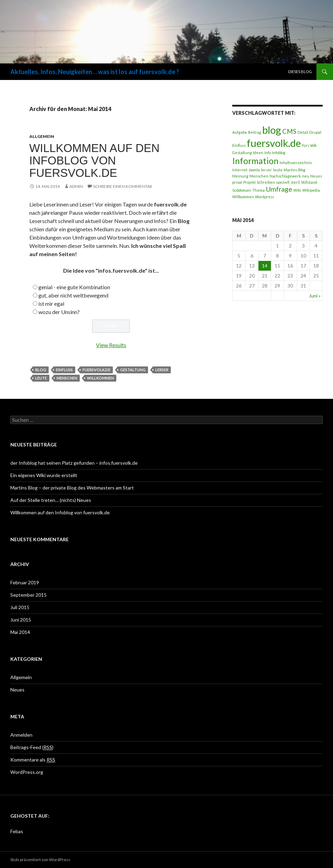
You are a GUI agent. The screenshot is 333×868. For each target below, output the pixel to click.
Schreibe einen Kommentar (123, 186)
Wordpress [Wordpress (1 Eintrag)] (265, 197)
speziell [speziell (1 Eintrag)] (283, 182)
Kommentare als (33, 760)
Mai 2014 (20, 632)
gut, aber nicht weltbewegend (73, 295)
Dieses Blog (300, 72)
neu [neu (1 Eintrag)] (306, 176)
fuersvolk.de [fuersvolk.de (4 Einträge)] (274, 143)
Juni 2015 (21, 620)
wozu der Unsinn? (59, 312)
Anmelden (21, 735)
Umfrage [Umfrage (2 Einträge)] (279, 189)
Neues (17, 690)
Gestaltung (133, 370)
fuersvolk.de (96, 370)
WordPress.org (27, 772)
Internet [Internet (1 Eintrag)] (240, 170)
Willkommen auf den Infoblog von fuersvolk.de (95, 160)
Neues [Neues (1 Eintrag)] (316, 176)
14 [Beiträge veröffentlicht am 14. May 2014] (265, 266)
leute (41, 378)
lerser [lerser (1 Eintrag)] (266, 170)
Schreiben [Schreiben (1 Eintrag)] (266, 182)
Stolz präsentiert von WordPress (40, 860)
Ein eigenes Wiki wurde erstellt (44, 475)
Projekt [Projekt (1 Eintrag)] (249, 182)
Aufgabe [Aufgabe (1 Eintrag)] (240, 132)
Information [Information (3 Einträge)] (255, 161)
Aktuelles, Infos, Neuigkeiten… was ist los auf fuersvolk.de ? (95, 72)
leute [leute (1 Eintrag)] (278, 170)
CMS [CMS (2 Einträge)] (289, 131)
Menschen (67, 378)
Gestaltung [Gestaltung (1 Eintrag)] (242, 153)
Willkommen (100, 378)
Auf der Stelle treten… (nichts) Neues (51, 500)
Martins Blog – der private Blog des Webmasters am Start (72, 488)
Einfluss (64, 370)
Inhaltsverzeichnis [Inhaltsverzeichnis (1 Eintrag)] (296, 163)
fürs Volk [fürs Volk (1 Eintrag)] (309, 145)
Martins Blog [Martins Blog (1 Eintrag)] (295, 170)
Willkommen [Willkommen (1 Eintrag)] (243, 197)
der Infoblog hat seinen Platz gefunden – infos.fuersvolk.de (74, 463)
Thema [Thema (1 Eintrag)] (258, 190)
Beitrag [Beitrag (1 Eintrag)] (255, 132)
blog (41, 370)
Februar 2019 (25, 582)
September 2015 (28, 595)
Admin (76, 186)
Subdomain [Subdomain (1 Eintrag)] (242, 190)
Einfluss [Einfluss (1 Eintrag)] (239, 145)
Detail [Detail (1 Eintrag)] (303, 132)
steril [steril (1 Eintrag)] (295, 182)
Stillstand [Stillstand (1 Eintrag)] (309, 182)
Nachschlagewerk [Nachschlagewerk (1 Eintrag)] (285, 176)
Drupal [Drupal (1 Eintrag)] (315, 132)
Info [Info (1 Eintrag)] (268, 153)
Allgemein (42, 136)
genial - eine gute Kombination (74, 287)
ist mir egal (51, 304)
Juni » (315, 296)
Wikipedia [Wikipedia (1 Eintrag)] (311, 190)
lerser (162, 370)
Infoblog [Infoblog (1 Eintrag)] (279, 153)
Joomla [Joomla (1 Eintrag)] (254, 170)
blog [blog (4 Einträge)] (272, 130)
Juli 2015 (20, 607)
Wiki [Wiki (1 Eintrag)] (297, 190)
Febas (17, 831)
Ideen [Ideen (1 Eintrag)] (258, 153)
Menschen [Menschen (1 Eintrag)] (259, 176)
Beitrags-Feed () (32, 747)
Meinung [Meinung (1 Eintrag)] (240, 176)
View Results (111, 345)
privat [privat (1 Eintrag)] (237, 182)
